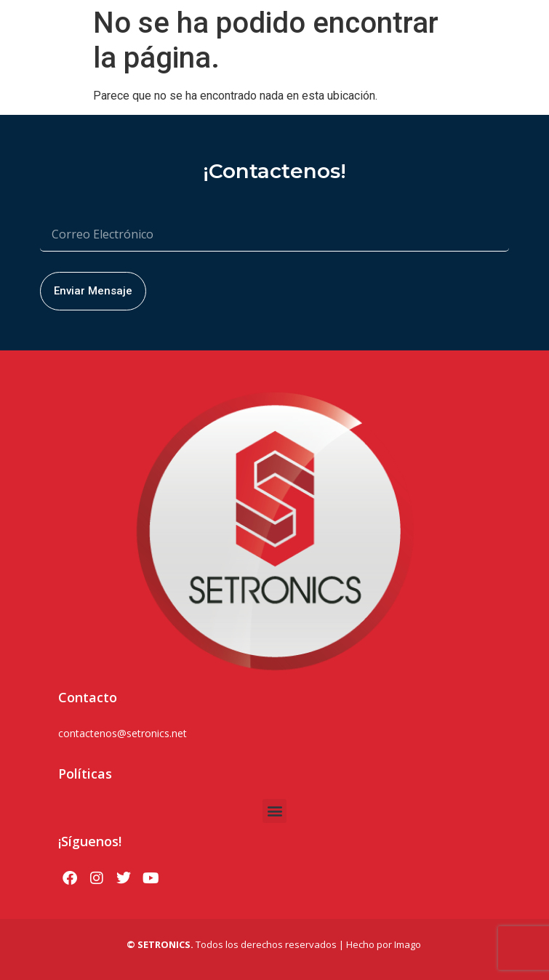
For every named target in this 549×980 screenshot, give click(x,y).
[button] (274, 811)
